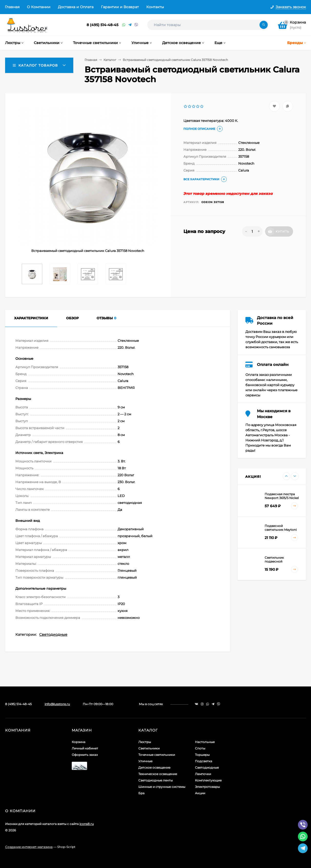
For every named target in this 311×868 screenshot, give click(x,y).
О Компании (39, 7)
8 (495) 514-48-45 (102, 25)
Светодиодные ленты (155, 780)
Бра (141, 793)
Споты (200, 748)
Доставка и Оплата (76, 7)
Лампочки (203, 774)
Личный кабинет (85, 748)
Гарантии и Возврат (120, 7)
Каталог (110, 60)
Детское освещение (154, 768)
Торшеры (202, 755)
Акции (200, 793)
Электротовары (207, 787)
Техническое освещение (158, 774)
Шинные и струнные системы (162, 787)
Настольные (205, 742)
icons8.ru (87, 824)
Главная (12, 7)
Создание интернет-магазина (29, 847)
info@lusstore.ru (57, 704)
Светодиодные (53, 634)
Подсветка (204, 761)
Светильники (149, 748)
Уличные (145, 761)
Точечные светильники (157, 755)
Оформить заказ (85, 755)
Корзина (79, 742)
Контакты (155, 7)
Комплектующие (208, 780)
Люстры (145, 742)
